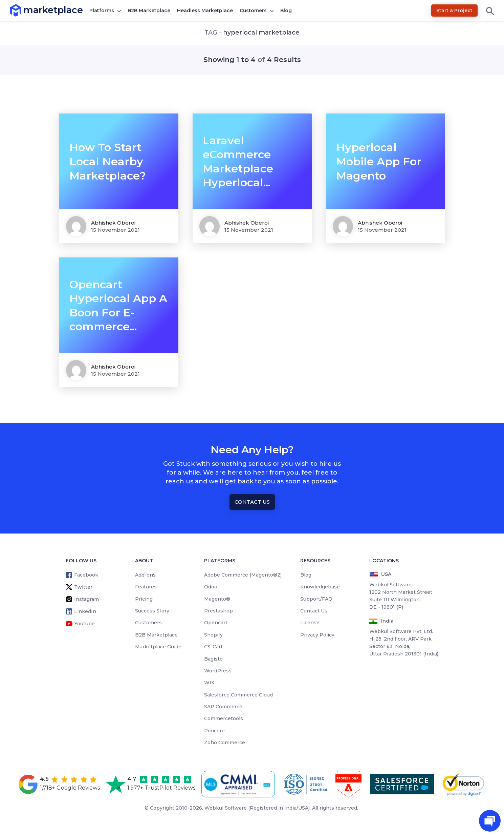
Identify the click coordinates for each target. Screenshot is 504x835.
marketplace (24, 10)
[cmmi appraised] (239, 784)
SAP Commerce (223, 707)
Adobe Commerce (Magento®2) (243, 575)
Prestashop (218, 611)
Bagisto (213, 659)
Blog (286, 11)
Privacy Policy (317, 635)
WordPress (218, 671)
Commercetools (224, 718)
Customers (253, 11)
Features (146, 587)
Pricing (144, 599)
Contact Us (252, 502)
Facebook (86, 575)
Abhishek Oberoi (113, 223)
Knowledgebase (320, 587)
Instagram (86, 599)
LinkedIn (85, 611)
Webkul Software (226, 808)
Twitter (83, 587)
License (310, 623)
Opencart (216, 623)
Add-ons (145, 575)
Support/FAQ (316, 599)
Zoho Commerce (225, 743)
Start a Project (454, 11)
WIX (209, 683)
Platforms (102, 11)
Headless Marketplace (205, 11)
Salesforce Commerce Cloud (238, 695)
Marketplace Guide (158, 647)
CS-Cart (213, 647)
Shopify (213, 635)
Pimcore (214, 731)
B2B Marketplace (149, 11)
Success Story (152, 611)
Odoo (211, 587)
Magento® (217, 599)
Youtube (85, 624)
